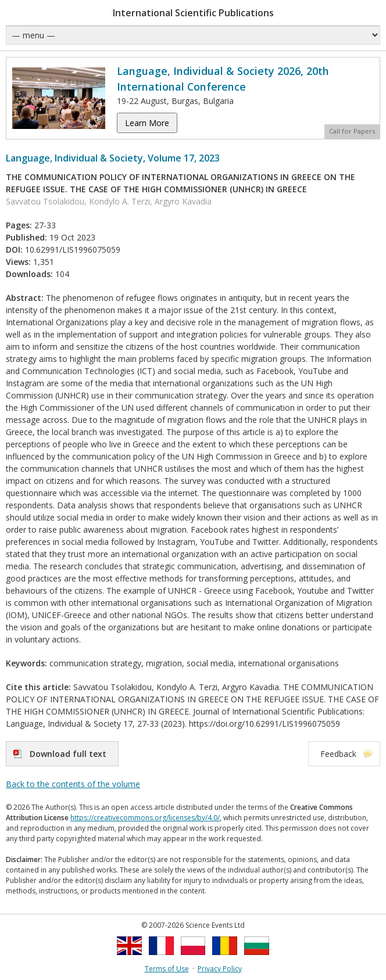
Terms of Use (167, 969)
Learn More (147, 123)
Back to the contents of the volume (73, 784)
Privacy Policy (220, 969)
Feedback (338, 754)
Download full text (68, 754)
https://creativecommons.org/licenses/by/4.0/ (145, 818)
